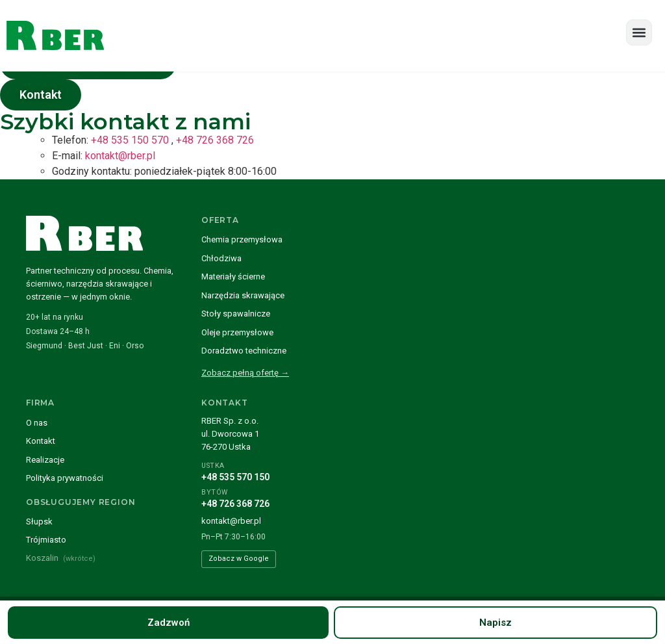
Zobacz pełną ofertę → (245, 373)
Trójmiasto (46, 540)
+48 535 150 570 (130, 140)
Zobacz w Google (239, 559)
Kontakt (41, 441)
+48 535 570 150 (235, 477)
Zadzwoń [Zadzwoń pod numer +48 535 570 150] (169, 623)
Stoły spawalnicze (236, 314)
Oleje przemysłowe (237, 332)
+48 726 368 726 (215, 140)
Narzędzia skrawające (243, 295)
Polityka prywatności (65, 478)
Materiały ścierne (233, 277)
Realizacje (45, 460)
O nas (37, 423)
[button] (639, 32)
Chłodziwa (221, 258)
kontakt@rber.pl (120, 156)
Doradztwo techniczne (244, 351)
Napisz (496, 623)
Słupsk (39, 522)
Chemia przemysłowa (242, 239)
